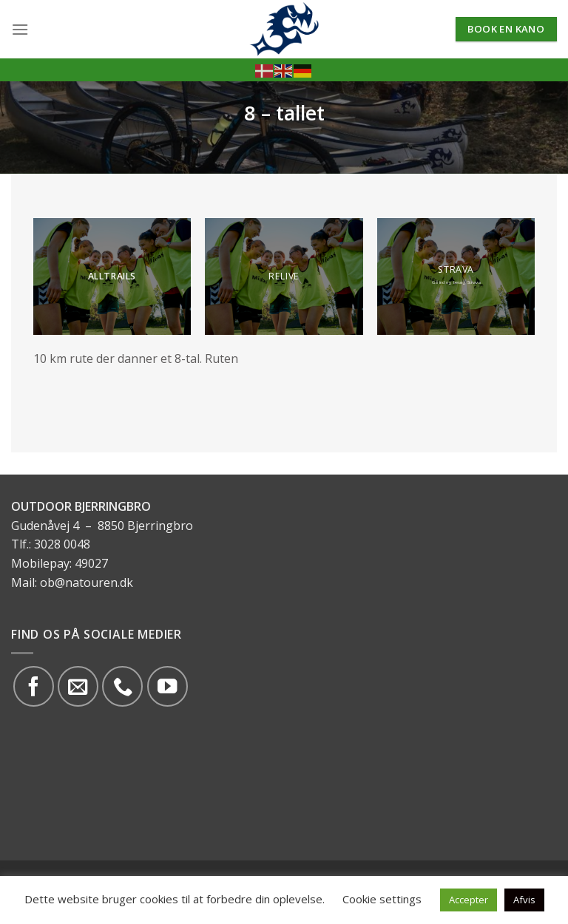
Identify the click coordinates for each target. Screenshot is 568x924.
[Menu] (20, 29)
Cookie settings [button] (382, 899)
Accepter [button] (469, 900)
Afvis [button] (524, 900)
